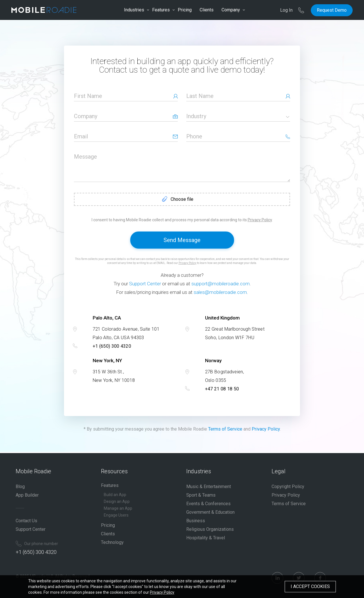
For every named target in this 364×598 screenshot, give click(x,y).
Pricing (185, 10)
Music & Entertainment (209, 487)
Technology (112, 542)
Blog (20, 487)
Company (231, 10)
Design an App (117, 501)
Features (161, 10)
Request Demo (332, 10)
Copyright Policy (288, 487)
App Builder (27, 495)
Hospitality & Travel (206, 538)
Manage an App (118, 508)
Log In (286, 10)
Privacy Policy (260, 220)
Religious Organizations (210, 529)
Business (196, 521)
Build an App (115, 495)
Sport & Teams (201, 495)
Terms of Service (225, 429)
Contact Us (26, 521)
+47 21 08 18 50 (222, 389)
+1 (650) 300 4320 (112, 346)
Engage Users (116, 515)
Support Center (145, 284)
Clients (207, 10)
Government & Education (210, 512)
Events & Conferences (208, 504)
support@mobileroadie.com (221, 284)
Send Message (182, 240)
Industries (134, 10)
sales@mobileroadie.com (220, 292)
